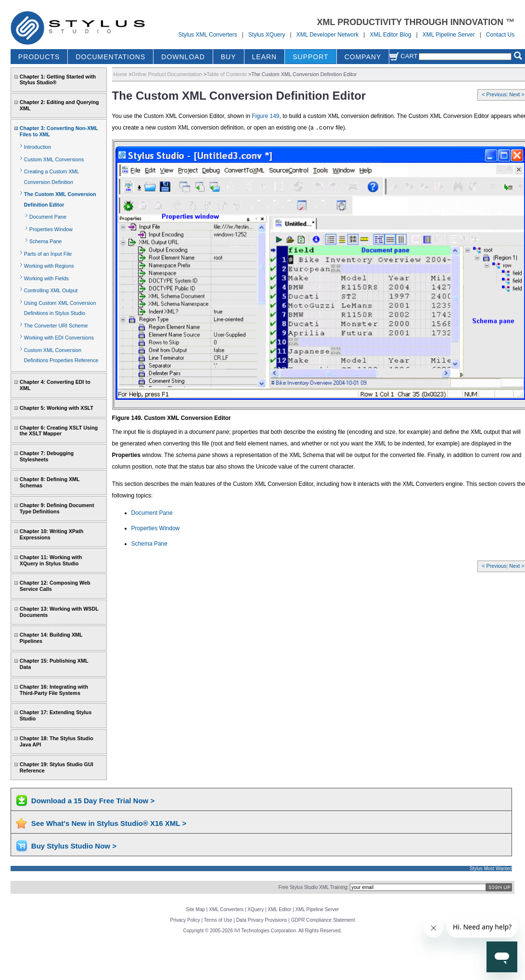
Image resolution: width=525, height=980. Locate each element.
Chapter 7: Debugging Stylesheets (47, 456)
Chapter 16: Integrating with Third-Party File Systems (54, 690)
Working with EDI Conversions (59, 338)
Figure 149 (265, 116)
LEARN (265, 57)
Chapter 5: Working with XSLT (57, 408)
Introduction (38, 147)
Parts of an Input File (48, 254)
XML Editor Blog (390, 35)
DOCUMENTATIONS (110, 57)
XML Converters (226, 909)
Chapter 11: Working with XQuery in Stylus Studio (51, 560)
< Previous (494, 94)
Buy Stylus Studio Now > (74, 846)
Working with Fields (46, 278)
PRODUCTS (39, 57)
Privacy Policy (185, 920)
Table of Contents (227, 74)
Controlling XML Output (51, 290)
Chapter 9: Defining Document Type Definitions (57, 508)
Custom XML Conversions (54, 159)
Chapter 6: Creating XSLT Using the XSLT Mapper (59, 431)
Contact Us (500, 35)
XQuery (256, 909)
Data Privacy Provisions (262, 920)
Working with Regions (49, 266)
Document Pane (48, 217)
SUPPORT (310, 57)
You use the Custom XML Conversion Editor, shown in (182, 116)
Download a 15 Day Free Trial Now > (93, 801)
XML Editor (279, 909)
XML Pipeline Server (449, 35)
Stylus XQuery (267, 35)
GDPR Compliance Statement (323, 920)
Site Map (196, 909)
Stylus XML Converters (207, 35)
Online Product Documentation (167, 74)
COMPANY (363, 57)
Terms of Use (218, 920)
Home (121, 74)
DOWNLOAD (183, 57)
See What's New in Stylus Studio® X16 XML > (109, 823)
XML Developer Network (328, 35)
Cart (403, 56)
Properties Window (51, 229)
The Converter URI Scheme (56, 326)
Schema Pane (46, 241)
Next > (517, 94)
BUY (229, 57)
